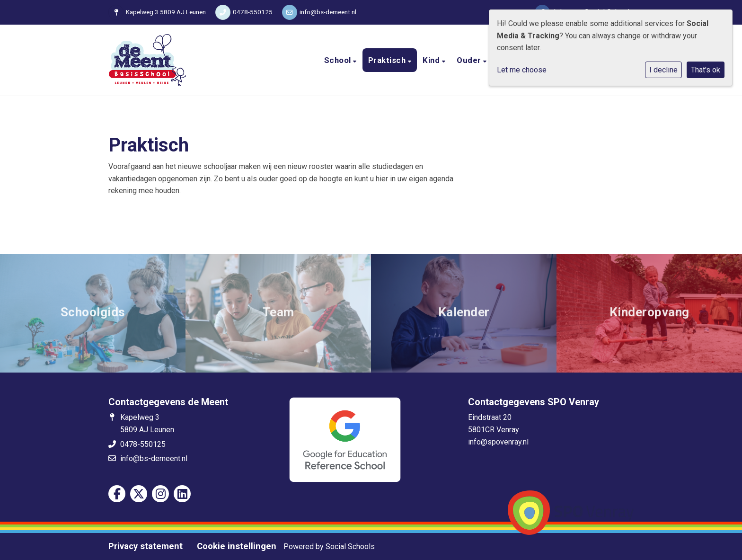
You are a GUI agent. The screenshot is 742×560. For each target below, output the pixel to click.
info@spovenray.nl (498, 442)
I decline (663, 70)
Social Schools (350, 547)
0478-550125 (253, 12)
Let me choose (522, 70)
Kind (432, 60)
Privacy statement (146, 546)
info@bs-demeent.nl (328, 12)
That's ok (706, 70)
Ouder (470, 60)
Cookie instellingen (237, 546)
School (339, 60)
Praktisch (388, 60)
